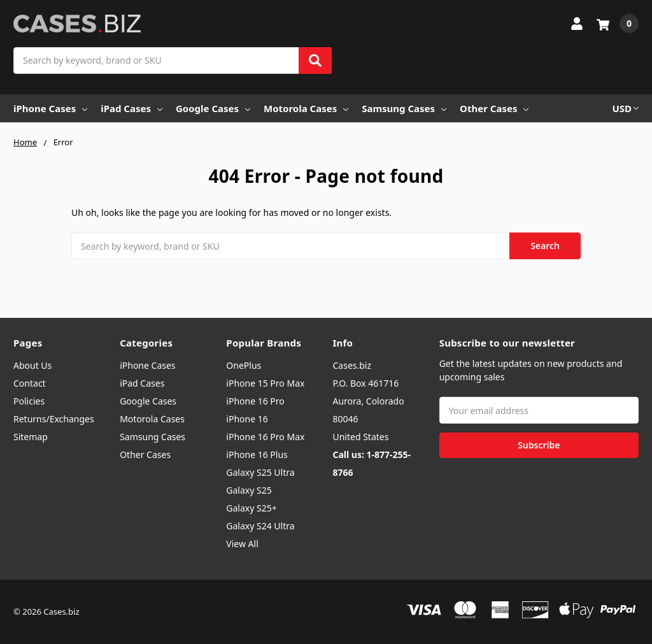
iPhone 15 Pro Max (265, 383)
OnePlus (244, 365)
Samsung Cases (404, 108)
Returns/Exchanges (54, 419)
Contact (30, 383)
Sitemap (31, 437)
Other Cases (494, 108)
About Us (32, 365)
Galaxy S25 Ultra (260, 472)
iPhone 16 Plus (257, 454)
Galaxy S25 (249, 490)
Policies (29, 401)
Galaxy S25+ (251, 508)
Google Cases (213, 108)
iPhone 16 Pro (255, 401)
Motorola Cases (306, 108)
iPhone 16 (247, 419)
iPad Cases (131, 108)
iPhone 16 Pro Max (265, 437)
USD (625, 108)
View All (242, 544)
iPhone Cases (50, 108)
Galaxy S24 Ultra (260, 526)
